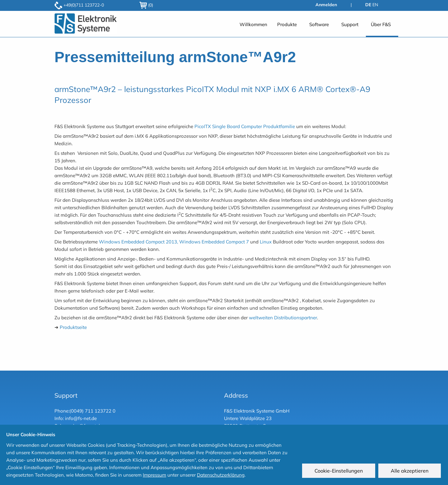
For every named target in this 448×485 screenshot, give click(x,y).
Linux (266, 242)
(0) (146, 5)
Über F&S (381, 24)
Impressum (154, 475)
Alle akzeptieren (411, 472)
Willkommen (253, 24)
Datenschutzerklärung (221, 475)
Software (319, 24)
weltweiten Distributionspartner (283, 318)
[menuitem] (253, 28)
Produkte (287, 24)
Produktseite (73, 327)
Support (350, 24)
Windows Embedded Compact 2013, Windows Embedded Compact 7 (174, 242)
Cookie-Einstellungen (340, 472)
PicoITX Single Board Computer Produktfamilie (245, 126)
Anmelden (326, 5)
